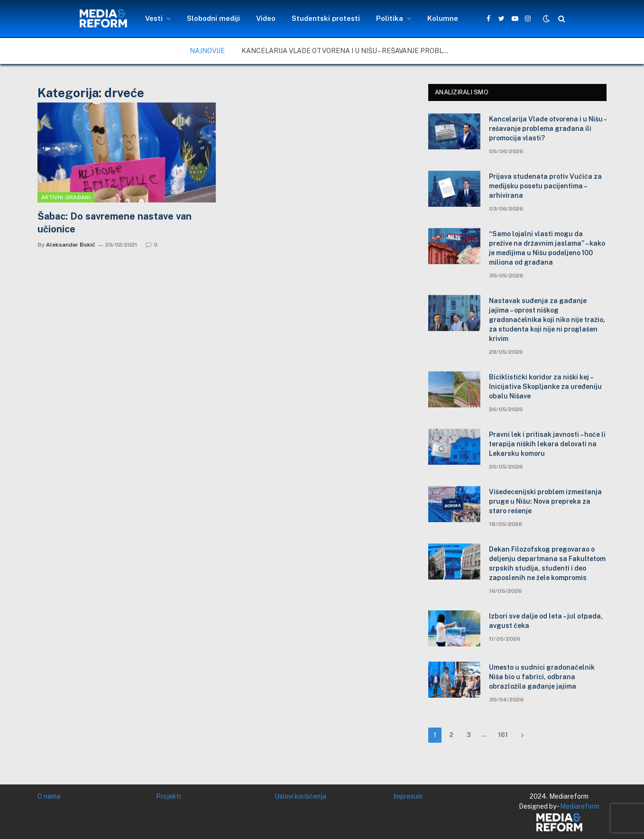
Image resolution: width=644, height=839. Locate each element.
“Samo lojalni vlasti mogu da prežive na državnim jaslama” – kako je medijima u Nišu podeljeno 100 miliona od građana (547, 248)
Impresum (408, 796)
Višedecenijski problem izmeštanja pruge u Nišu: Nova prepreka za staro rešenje (545, 501)
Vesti (154, 18)
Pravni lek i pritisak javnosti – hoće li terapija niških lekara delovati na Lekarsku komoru (547, 444)
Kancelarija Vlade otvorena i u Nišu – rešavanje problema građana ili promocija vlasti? (348, 51)
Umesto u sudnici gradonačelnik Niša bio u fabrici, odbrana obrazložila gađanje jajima (542, 677)
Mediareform (580, 806)
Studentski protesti (326, 18)
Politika (390, 18)
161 (503, 735)
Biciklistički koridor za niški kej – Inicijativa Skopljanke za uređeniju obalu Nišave (545, 387)
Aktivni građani (66, 197)
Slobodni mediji (213, 18)
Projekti (168, 796)
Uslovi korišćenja (300, 796)
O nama (49, 796)
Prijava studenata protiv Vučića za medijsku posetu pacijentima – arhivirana (545, 186)
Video (266, 18)
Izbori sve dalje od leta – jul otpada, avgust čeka (546, 621)
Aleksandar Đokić (71, 245)
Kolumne (443, 18)
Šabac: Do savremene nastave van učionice (115, 223)
